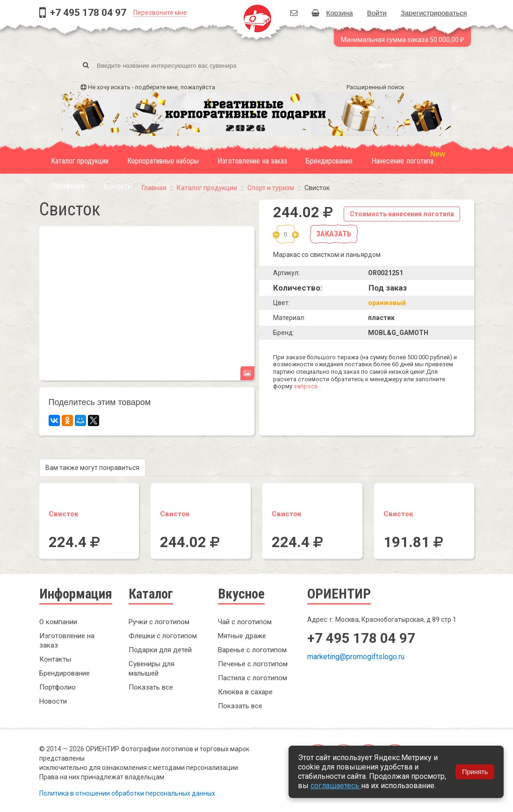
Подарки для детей (160, 650)
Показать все (151, 687)
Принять (475, 772)
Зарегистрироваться (434, 13)
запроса (306, 386)
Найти (383, 65)
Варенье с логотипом (252, 650)
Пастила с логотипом (253, 678)
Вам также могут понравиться (92, 468)
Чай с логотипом (245, 622)
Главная (154, 188)
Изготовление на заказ (252, 161)
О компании (58, 622)
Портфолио (68, 186)
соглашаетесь (336, 786)
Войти (377, 13)
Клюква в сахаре (245, 692)
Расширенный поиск (376, 87)
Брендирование (329, 161)
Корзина (332, 13)
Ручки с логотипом (159, 622)
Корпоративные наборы (163, 161)
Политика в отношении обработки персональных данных (127, 793)
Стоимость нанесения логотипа (402, 214)
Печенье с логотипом (253, 664)
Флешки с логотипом (163, 636)
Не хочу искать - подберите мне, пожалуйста (152, 87)
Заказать (334, 234)
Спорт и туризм (271, 188)
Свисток (63, 514)
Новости (53, 701)
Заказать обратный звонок (366, 688)
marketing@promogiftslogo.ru (356, 657)
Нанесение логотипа (402, 161)
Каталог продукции (80, 161)
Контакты (118, 186)
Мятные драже (242, 636)
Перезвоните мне (160, 13)
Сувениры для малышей (152, 669)
